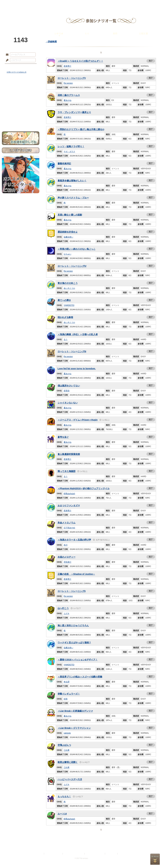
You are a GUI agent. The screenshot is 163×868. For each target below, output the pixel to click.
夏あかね (67, 100)
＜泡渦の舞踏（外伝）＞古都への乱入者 (78, 334)
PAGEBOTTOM (155, 859)
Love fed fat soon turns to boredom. (77, 369)
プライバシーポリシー (53, 854)
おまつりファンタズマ (69, 506)
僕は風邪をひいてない (69, 386)
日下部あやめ (69, 528)
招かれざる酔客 (65, 317)
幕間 (115, 34)
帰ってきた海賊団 (67, 471)
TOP (13, 4)
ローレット (59, 4)
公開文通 (143, 34)
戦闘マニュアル (21, 111)
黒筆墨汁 (67, 66)
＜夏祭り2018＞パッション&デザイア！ (78, 660)
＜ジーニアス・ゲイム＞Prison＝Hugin (78, 420)
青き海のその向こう (68, 283)
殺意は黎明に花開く (68, 762)
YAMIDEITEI (69, 305)
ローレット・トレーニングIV (72, 266)
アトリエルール (21, 107)
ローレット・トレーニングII (72, 591)
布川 (66, 545)
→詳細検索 (51, 42)
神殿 (36, 4)
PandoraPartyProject (21, 18)
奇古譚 (67, 682)
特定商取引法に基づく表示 (74, 854)
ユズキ (67, 613)
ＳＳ (87, 34)
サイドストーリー (21, 93)
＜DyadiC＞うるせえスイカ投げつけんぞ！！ (80, 61)
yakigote (67, 733)
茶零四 (67, 391)
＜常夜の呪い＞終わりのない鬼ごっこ (77, 249)
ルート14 (62, 814)
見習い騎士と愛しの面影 (70, 215)
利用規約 (40, 854)
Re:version (68, 83)
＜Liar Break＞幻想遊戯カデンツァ (75, 711)
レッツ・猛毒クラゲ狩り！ (71, 146)
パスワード (6, 60)
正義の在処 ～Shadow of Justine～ (76, 574)
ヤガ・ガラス (69, 152)
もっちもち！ (64, 796)
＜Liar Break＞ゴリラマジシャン (74, 728)
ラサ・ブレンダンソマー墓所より (74, 112)
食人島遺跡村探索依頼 (69, 454)
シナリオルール (21, 103)
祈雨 (66, 699)
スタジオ (104, 4)
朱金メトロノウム (67, 523)
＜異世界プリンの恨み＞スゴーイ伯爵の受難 (80, 677)
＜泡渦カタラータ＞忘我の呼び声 (74, 540)
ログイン (13, 67)
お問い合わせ (21, 121)
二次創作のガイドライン (95, 854)
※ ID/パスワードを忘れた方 (17, 72)
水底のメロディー (67, 557)
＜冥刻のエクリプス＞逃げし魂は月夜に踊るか (81, 129)
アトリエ (81, 4)
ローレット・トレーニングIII (72, 351)
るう (66, 339)
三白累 (67, 750)
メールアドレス (6, 55)
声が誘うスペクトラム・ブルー (73, 198)
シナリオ (59, 34)
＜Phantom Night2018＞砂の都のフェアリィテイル (84, 488)
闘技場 (150, 4)
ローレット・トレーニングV (72, 78)
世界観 (21, 87)
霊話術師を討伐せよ (68, 232)
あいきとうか (69, 288)
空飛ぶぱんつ (64, 745)
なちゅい (67, 254)
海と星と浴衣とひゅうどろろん (73, 625)
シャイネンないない (68, 403)
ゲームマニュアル (21, 98)
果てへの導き (64, 300)
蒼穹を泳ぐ (63, 437)
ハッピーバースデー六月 (70, 779)
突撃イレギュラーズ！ (69, 694)
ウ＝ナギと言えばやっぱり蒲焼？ (74, 643)
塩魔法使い (68, 237)
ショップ (127, 4)
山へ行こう (63, 608)
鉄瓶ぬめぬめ (69, 494)
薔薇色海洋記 (64, 164)
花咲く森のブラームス (69, 95)
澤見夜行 (67, 562)
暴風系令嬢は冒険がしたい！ (72, 181)
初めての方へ (21, 116)
